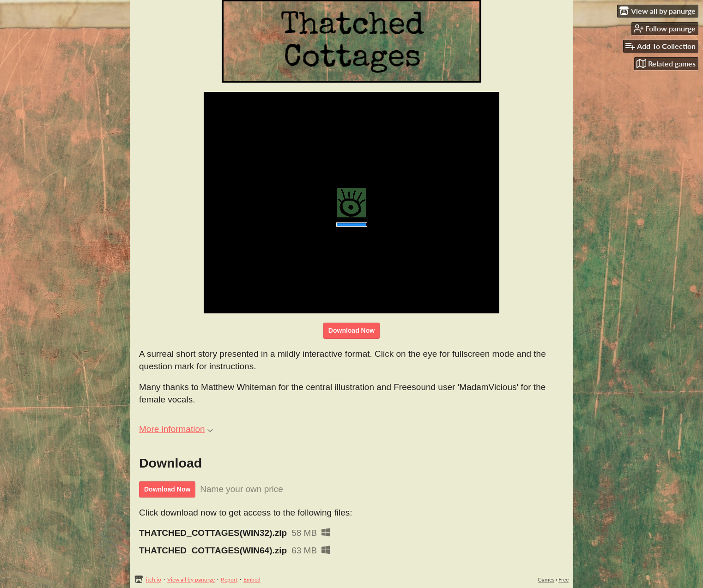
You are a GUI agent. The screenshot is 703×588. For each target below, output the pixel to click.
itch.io (154, 579)
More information (176, 429)
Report (229, 579)
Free (564, 579)
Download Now (351, 330)
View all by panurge (191, 579)
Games (546, 579)
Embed (252, 579)
